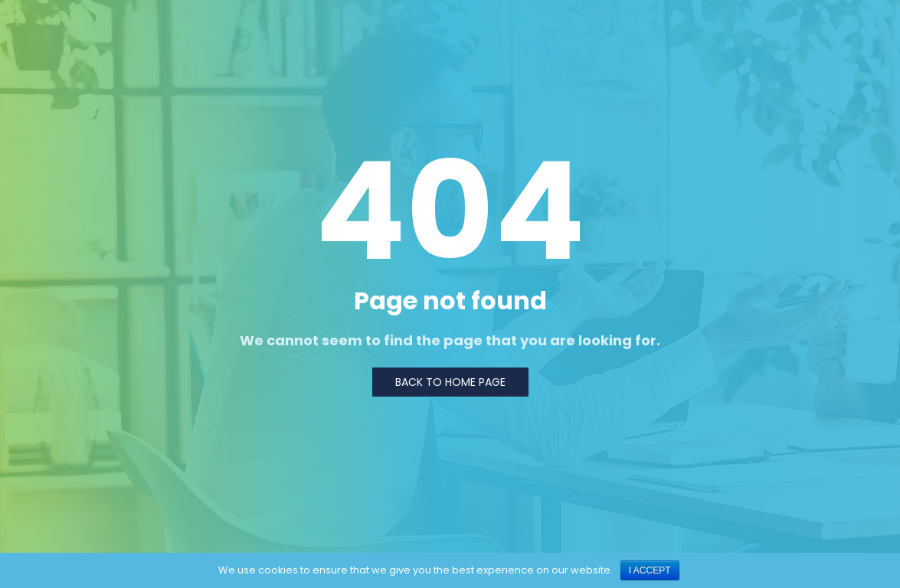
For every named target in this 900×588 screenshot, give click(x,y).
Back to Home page (450, 382)
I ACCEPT (650, 570)
